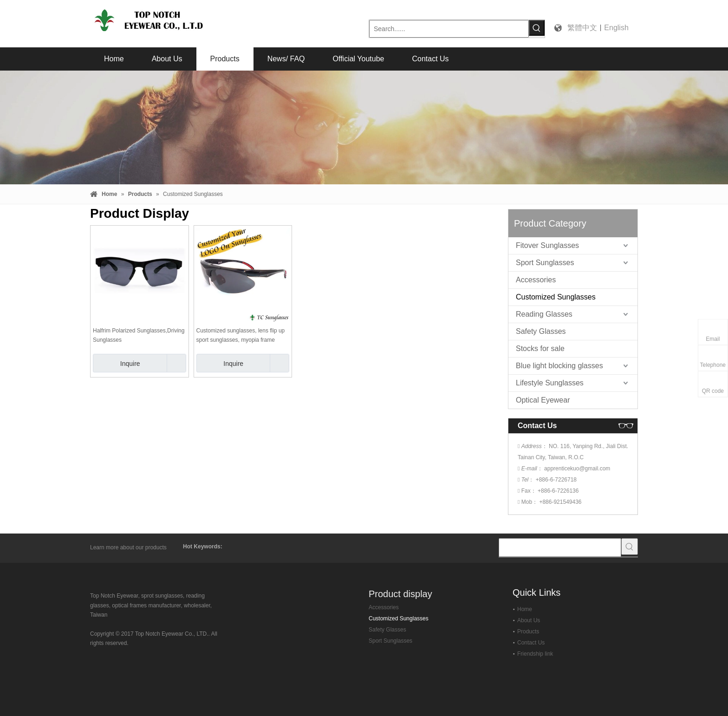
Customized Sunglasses (556, 297)
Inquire (117, 363)
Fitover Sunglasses (547, 245)
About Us (529, 620)
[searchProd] (560, 547)
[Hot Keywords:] (537, 28)
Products (528, 631)
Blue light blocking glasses (559, 366)
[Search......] (449, 29)
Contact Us (531, 643)
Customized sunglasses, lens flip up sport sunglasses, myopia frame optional (241, 336)
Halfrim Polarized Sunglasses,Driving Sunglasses (139, 335)
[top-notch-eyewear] (117, 586)
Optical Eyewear (543, 400)
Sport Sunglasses (545, 263)
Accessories (536, 280)
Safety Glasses (541, 331)
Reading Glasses (544, 314)
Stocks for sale (540, 348)
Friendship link (535, 654)
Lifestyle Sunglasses (550, 383)
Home (525, 609)
